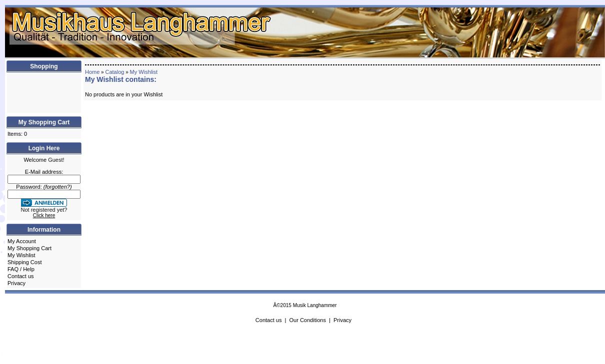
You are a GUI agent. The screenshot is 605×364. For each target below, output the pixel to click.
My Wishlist (21, 255)
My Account (22, 241)
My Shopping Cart (29, 248)
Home (92, 72)
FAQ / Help (21, 269)
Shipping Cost (25, 262)
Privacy (16, 283)
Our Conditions (308, 320)
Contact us (21, 276)
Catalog (114, 72)
